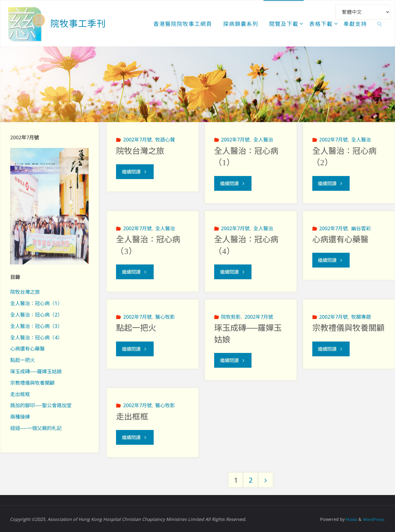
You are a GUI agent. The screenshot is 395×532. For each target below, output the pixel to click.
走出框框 (132, 415)
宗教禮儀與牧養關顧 (348, 327)
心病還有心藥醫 (340, 239)
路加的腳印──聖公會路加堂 (41, 405)
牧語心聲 (165, 140)
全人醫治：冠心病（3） (36, 326)
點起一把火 (136, 327)
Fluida (348, 518)
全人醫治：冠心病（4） (36, 338)
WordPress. (373, 518)
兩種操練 (20, 417)
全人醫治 (263, 140)
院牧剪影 (231, 316)
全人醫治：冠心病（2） (36, 315)
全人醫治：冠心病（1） (36, 303)
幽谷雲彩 (361, 228)
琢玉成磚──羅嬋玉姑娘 (36, 371)
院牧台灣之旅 (140, 151)
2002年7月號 (137, 140)
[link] (380, 23)
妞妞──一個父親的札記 (36, 428)
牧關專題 (361, 316)
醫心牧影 (165, 316)
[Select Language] (363, 12)
